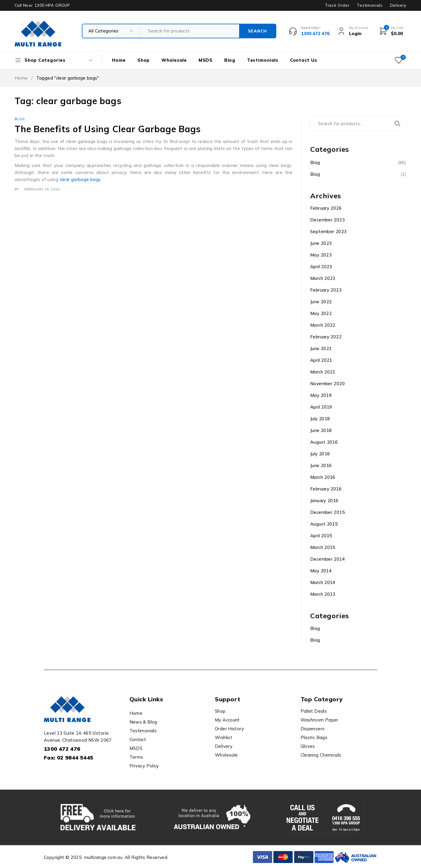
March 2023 (323, 278)
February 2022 (326, 337)
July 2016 (320, 454)
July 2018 (320, 419)
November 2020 (327, 384)
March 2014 (323, 582)
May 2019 (321, 395)
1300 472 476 (62, 749)
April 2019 (321, 407)
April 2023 (321, 267)
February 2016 (326, 489)
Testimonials (370, 5)
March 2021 (323, 372)
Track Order (337, 5)
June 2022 (321, 302)
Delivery (398, 5)
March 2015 (323, 547)
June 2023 (321, 243)
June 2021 (321, 348)
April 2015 (321, 536)
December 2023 (327, 220)
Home (21, 78)
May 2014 (321, 571)
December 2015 (327, 512)
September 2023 (328, 231)
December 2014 (327, 559)
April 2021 (321, 360)
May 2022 (321, 313)
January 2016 (324, 501)
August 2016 (324, 442)
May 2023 (321, 255)
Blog (20, 119)
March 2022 (323, 325)
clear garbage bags (80, 179)
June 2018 (321, 430)
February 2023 (326, 290)
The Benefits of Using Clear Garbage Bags (108, 129)
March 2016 (323, 477)
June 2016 (321, 465)
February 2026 (326, 208)
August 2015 (324, 524)
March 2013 (323, 594)
